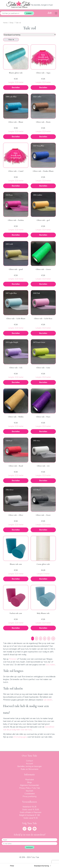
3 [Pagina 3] (41, 638)
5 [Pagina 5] (49, 638)
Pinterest (13, 659)
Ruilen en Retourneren (30, 769)
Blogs (29, 782)
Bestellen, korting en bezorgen (30, 766)
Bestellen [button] (16, 87)
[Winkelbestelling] (29, 35)
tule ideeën (48, 700)
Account (30, 763)
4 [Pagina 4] (45, 638)
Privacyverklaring (29, 796)
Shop (11, 22)
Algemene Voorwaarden (29, 785)
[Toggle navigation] (56, 13)
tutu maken (50, 664)
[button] (12, 866)
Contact (30, 761)
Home (5, 22)
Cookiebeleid (30, 793)
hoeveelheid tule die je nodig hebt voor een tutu (29, 728)
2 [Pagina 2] (37, 638)
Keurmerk (30, 791)
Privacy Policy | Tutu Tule (30, 788)
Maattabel (29, 779)
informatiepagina (20, 737)
